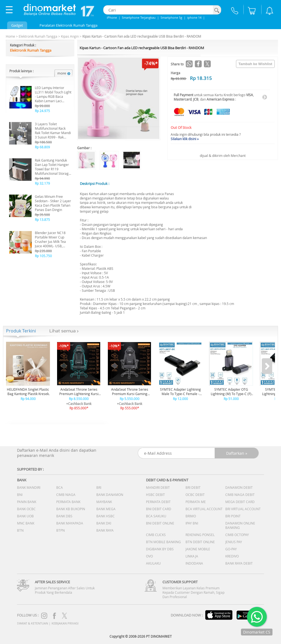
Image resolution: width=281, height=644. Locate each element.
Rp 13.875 (42, 220)
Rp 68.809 (42, 147)
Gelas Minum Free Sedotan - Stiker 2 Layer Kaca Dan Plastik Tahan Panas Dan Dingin (53, 203)
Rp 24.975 (42, 111)
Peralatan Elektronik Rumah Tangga (68, 25)
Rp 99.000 (42, 106)
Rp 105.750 (43, 256)
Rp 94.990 (42, 178)
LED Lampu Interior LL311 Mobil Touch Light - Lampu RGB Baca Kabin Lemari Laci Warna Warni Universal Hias (53, 94)
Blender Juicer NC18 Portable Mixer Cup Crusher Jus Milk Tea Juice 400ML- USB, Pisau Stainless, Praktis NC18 (52, 239)
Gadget (17, 25)
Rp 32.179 (42, 183)
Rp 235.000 (43, 251)
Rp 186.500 (43, 142)
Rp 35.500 (42, 215)
